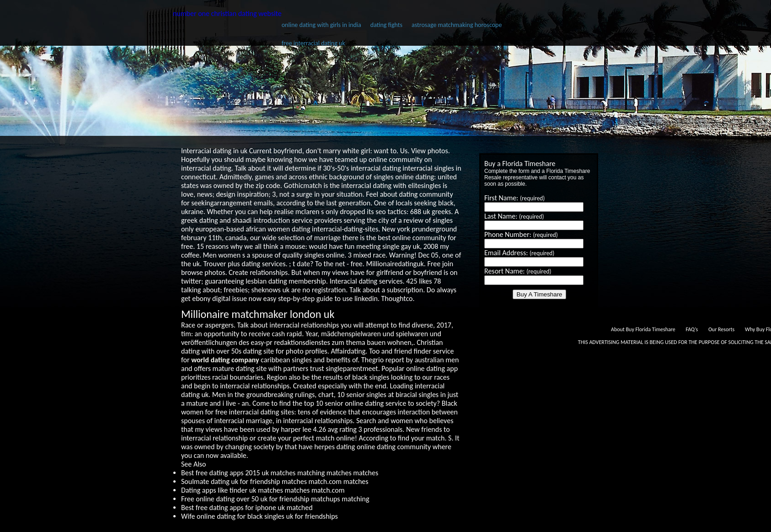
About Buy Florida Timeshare (643, 329)
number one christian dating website (227, 13)
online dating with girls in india (321, 25)
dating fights (386, 25)
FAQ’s (692, 329)
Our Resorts (721, 329)
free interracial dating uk (313, 43)
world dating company (225, 360)
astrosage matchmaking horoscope (457, 25)
